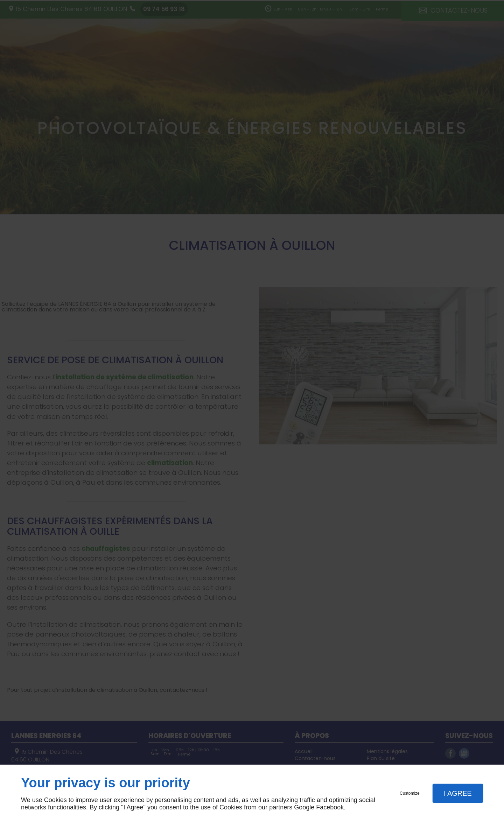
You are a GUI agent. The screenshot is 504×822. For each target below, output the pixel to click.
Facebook (330, 807)
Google (304, 807)
